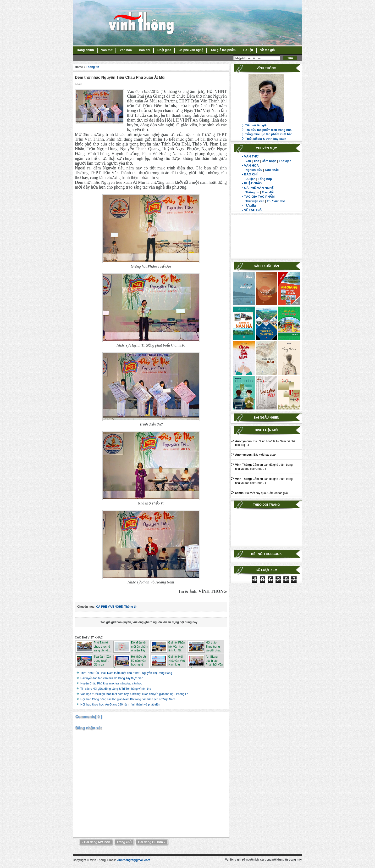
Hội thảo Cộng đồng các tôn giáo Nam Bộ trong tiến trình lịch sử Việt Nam (128, 699)
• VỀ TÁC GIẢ (252, 210)
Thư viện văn (255, 201)
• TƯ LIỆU (249, 206)
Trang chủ (124, 842)
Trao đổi (268, 192)
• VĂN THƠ (250, 156)
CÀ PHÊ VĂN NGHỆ (109, 607)
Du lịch (250, 179)
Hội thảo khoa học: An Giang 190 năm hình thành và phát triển (120, 705)
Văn (248, 161)
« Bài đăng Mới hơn (96, 842)
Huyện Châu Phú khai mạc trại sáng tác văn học (111, 683)
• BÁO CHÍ (250, 174)
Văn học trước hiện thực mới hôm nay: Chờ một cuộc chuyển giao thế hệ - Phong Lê (134, 694)
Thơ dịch (285, 161)
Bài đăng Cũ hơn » (152, 842)
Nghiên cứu (254, 170)
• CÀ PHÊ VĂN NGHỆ (258, 188)
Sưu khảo (272, 170)
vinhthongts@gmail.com (133, 860)
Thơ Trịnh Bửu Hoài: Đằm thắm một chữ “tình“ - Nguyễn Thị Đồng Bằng (126, 673)
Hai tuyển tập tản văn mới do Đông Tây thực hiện (112, 678)
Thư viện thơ (276, 201)
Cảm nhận (269, 161)
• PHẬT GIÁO (252, 183)
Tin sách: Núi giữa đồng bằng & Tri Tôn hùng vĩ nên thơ (116, 689)
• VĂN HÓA (250, 165)
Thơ (256, 161)
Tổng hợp (265, 179)
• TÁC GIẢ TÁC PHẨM (258, 197)
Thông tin (252, 192)
